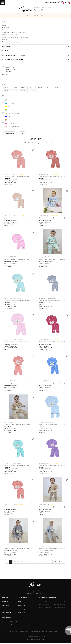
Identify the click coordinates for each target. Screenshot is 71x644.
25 (60, 562)
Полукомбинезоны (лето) (11, 42)
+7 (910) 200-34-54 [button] (50, 2)
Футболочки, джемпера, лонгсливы (14, 32)
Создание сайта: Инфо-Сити (35, 640)
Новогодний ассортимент (14, 55)
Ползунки (6, 30)
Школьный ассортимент (13, 60)
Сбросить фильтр (10, 133)
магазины (21, 606)
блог (20, 602)
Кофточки (6, 28)
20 (25, 143)
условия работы (24, 599)
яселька (5, 599)
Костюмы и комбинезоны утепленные (15, 37)
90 (32, 143)
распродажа (7, 614)
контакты (21, 614)
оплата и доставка (25, 610)
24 (55, 562)
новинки (5, 610)
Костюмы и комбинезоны (11, 35)
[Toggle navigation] (3, 3)
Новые (54, 143)
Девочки (6, 47)
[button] (65, 2)
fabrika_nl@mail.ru (60, 608)
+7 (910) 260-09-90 (60, 605)
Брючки (5, 40)
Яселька (6, 22)
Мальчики (7, 51)
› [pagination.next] (64, 562)
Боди (4, 25)
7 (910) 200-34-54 (44, 605)
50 (29, 143)
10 (46, 562)
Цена (48, 143)
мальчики (6, 606)
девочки (5, 602)
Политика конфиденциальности (36, 637)
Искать (22, 133)
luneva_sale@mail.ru (45, 608)
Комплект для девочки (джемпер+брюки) (17, 177)
